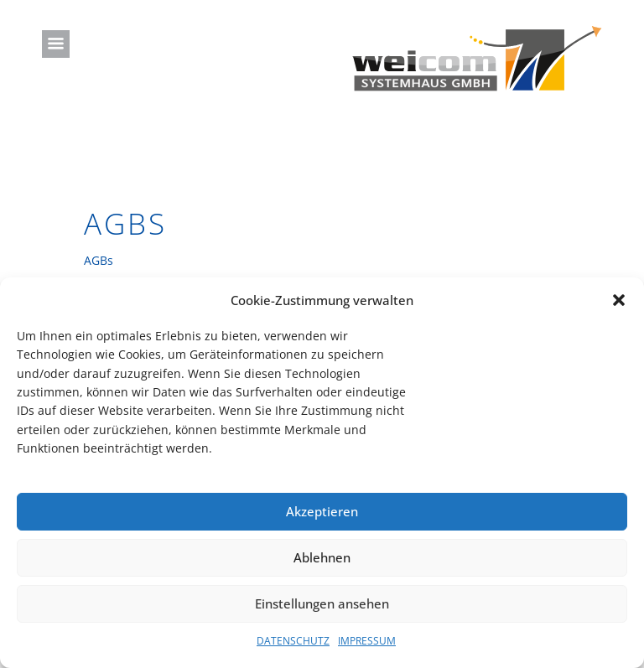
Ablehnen (322, 557)
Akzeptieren (322, 511)
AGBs (99, 260)
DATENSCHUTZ (293, 641)
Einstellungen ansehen (322, 603)
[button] (619, 300)
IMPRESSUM (367, 641)
